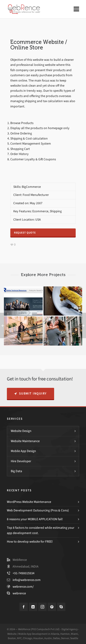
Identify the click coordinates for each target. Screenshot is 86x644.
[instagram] (42, 607)
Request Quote (25, 233)
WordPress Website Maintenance (29, 502)
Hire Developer (21, 461)
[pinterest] (52, 607)
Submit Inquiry (31, 393)
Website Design (21, 431)
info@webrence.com (27, 580)
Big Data (16, 471)
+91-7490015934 (24, 573)
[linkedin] (33, 607)
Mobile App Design (23, 451)
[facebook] (24, 607)
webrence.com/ (23, 587)
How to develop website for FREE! (30, 542)
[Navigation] (76, 9)
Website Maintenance (25, 441)
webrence (19, 593)
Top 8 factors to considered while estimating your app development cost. (41, 530)
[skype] (61, 607)
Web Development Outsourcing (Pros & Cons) (38, 510)
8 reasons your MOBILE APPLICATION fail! (35, 519)
